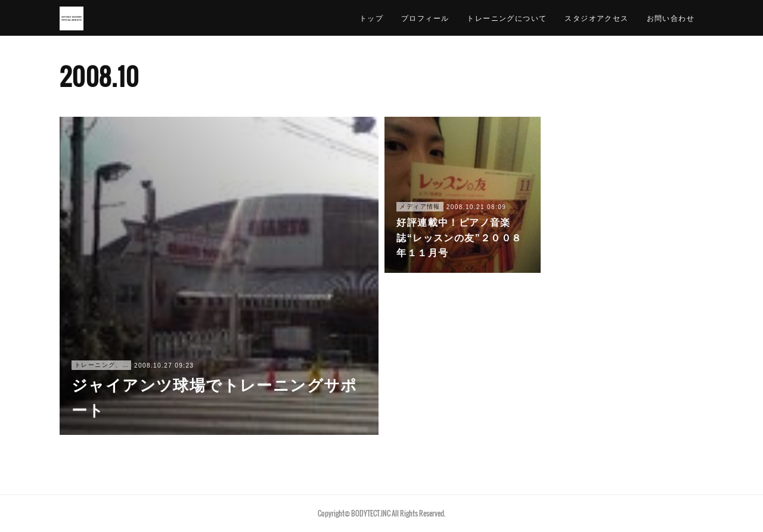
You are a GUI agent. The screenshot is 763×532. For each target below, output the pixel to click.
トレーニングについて (507, 18)
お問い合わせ (671, 18)
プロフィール (425, 18)
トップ (371, 18)
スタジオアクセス (596, 18)
